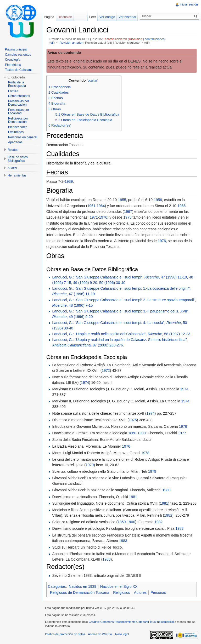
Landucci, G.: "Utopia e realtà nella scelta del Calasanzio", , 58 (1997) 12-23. (122, 334)
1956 (158, 200)
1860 (132, 433)
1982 (168, 515)
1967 (128, 212)
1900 (141, 433)
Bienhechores (18, 127)
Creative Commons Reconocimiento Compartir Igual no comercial (131, 622)
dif (52, 42)
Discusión (136, 39)
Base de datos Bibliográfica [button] (18, 159)
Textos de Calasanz (19, 70)
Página (49, 17)
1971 (94, 217)
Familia (13, 91)
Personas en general (23, 137)
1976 (103, 217)
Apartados (15, 142)
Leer (93, 17)
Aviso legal (122, 634)
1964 (101, 206)
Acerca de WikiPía (100, 634)
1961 (91, 206)
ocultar (92, 81)
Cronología (13, 60)
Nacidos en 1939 (83, 586)
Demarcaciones (19, 96)
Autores (140, 592)
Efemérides (13, 65)
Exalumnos (16, 132)
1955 (122, 200)
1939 (69, 181)
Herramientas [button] (17, 175)
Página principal (16, 49)
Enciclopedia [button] (16, 77)
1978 (145, 453)
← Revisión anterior (69, 42)
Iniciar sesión (189, 4)
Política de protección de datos (65, 634)
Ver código (107, 17)
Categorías (57, 586)
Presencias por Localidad (19, 112)
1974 (85, 383)
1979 (90, 465)
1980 (166, 490)
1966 (182, 206)
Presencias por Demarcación (19, 103)
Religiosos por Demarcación (18, 120)
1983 (179, 528)
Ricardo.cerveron (115, 39)
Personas (158, 592)
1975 (127, 217)
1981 (133, 497)
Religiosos (122, 592)
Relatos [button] (13, 150)
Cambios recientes (18, 55)
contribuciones (155, 39)
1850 (122, 522)
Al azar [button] (12, 168)
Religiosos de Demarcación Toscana (80, 592)
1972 (106, 371)
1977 (182, 433)
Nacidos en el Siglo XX (119, 586)
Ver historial (127, 17)
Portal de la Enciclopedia (17, 84)
